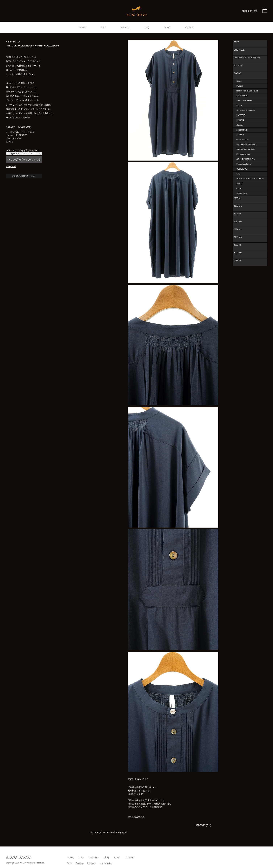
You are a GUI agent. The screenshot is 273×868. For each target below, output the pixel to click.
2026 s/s (237, 198)
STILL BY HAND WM (246, 159)
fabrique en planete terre (247, 91)
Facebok (80, 863)
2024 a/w (238, 221)
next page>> (122, 832)
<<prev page (95, 832)
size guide (11, 167)
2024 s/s (237, 229)
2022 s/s (237, 260)
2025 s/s (237, 214)
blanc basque (242, 140)
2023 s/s (237, 245)
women (125, 27)
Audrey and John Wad (246, 144)
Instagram (92, 863)
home (83, 27)
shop (167, 27)
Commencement (244, 154)
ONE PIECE (239, 50)
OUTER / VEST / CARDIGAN (247, 58)
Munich (240, 86)
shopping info (250, 11)
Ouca (239, 188)
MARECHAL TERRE (246, 149)
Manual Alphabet (244, 164)
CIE (238, 174)
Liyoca (239, 105)
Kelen (239, 81)
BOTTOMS (239, 65)
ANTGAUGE (242, 96)
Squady (240, 125)
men (104, 27)
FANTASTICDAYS (244, 101)
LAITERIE (241, 115)
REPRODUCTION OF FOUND (250, 179)
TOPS (236, 42)
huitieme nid (242, 130)
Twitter (69, 863)
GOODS (237, 73)
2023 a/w (238, 237)
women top (108, 832)
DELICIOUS (242, 169)
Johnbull (240, 135)
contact (189, 27)
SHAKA (240, 184)
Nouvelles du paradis (246, 110)
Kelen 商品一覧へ (136, 817)
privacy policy (106, 863)
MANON (240, 120)
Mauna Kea (241, 193)
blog (147, 27)
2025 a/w (238, 206)
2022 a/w (238, 253)
